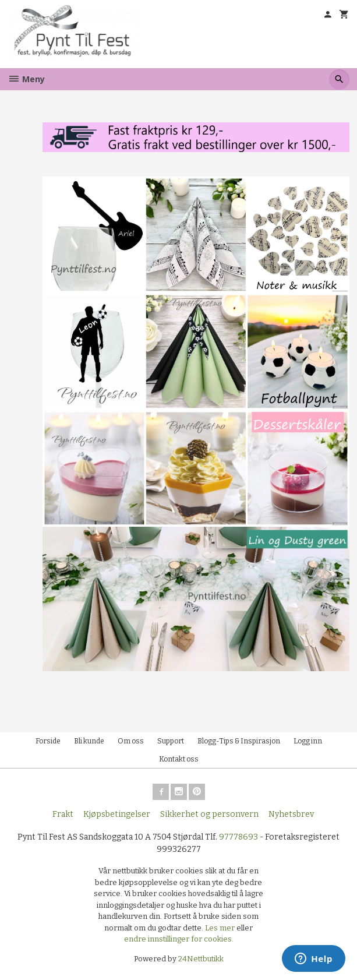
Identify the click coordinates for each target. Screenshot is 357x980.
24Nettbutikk (201, 959)
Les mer (221, 928)
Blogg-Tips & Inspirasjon (239, 741)
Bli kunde (89, 741)
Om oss (131, 741)
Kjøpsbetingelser (117, 814)
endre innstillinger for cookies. (179, 939)
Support (171, 741)
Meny (26, 79)
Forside (48, 741)
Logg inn (308, 741)
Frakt (63, 814)
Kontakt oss (179, 759)
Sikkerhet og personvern (209, 814)
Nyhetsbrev (291, 814)
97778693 (238, 837)
